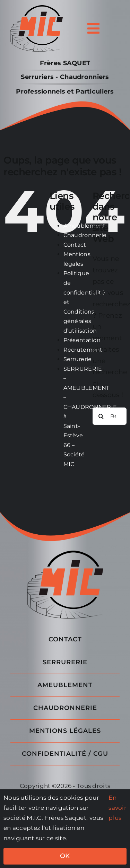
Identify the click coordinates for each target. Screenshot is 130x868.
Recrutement (83, 350)
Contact (75, 245)
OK (65, 856)
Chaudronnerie (85, 235)
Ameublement (85, 226)
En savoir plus (118, 808)
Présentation (82, 340)
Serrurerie (78, 359)
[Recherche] (101, 416)
